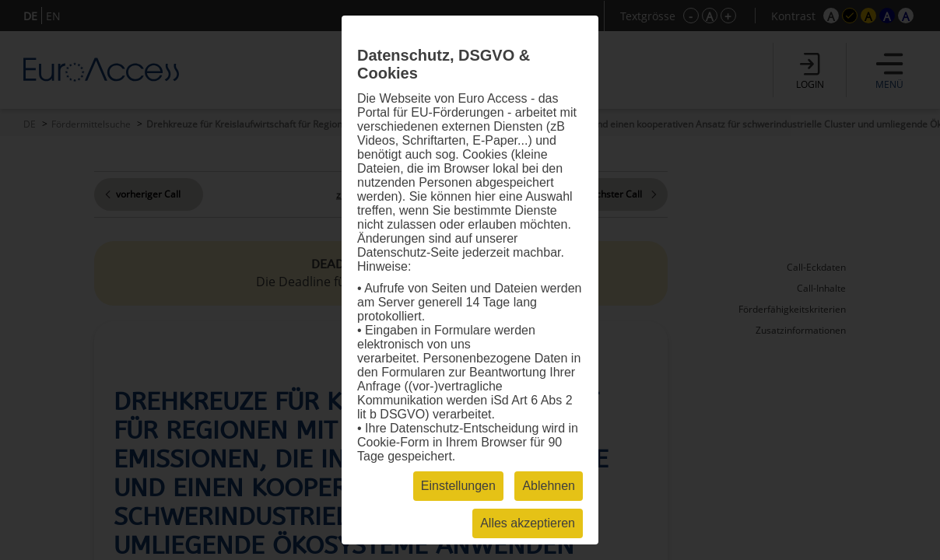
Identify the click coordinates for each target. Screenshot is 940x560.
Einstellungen (458, 486)
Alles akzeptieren (528, 523)
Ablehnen (549, 486)
